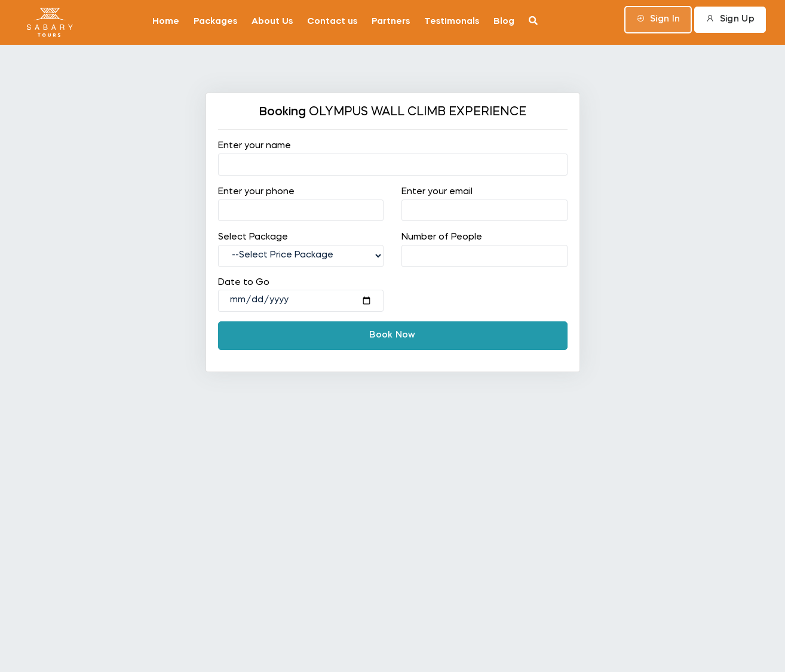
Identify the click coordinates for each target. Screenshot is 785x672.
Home (166, 22)
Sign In (658, 19)
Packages (215, 22)
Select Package (253, 237)
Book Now (392, 335)
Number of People (442, 237)
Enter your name (254, 146)
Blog (504, 22)
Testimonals (452, 22)
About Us (272, 22)
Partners (391, 22)
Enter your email (437, 192)
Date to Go (244, 283)
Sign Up (730, 19)
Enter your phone (256, 192)
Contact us (332, 22)
